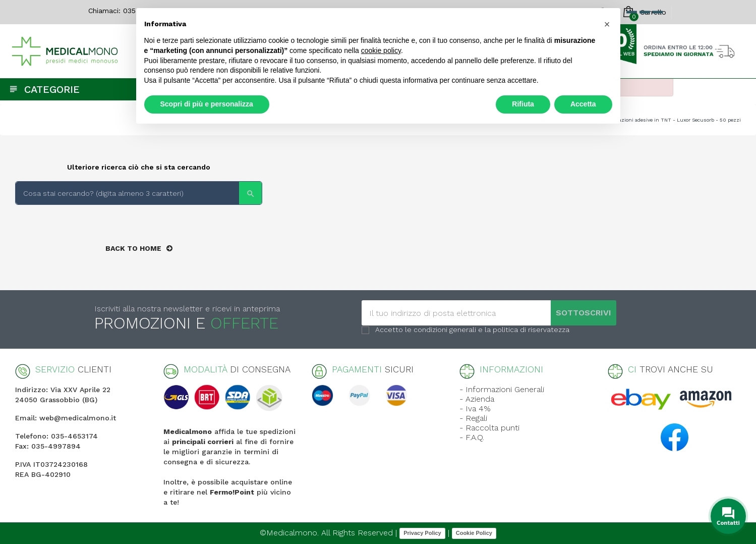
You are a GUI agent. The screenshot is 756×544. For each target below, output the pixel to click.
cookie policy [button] (381, 50)
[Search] (139, 193)
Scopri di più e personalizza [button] (207, 104)
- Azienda (477, 399)
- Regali (473, 418)
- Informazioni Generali (502, 389)
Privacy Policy (422, 533)
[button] (607, 24)
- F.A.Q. (472, 437)
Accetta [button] (583, 104)
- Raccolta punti (489, 428)
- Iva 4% (475, 409)
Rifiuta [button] (523, 104)
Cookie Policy (474, 533)
